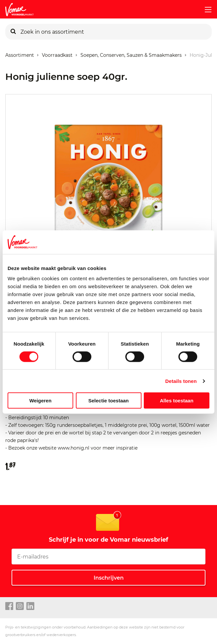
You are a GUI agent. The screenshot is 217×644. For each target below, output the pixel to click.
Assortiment (20, 54)
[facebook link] (9, 606)
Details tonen (181, 381)
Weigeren (40, 401)
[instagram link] (20, 606)
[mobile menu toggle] (205, 10)
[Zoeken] (13, 32)
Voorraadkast (57, 54)
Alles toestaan (177, 401)
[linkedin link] (30, 606)
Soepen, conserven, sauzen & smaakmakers (131, 54)
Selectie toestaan (109, 401)
